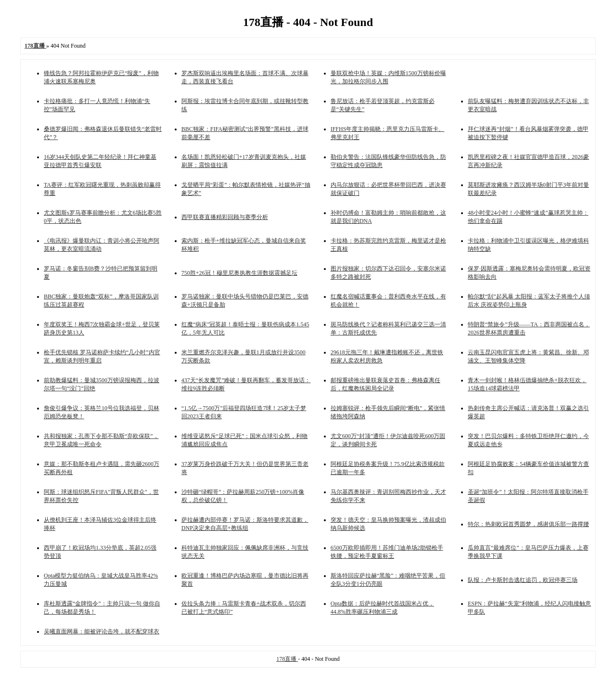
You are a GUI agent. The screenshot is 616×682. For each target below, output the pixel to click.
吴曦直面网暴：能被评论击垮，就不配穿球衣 (102, 631)
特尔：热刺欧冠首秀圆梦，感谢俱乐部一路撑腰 (528, 524)
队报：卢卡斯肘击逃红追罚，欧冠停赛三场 (523, 580)
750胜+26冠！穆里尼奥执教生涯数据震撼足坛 (239, 273)
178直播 (287, 659)
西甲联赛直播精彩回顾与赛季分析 (225, 217)
